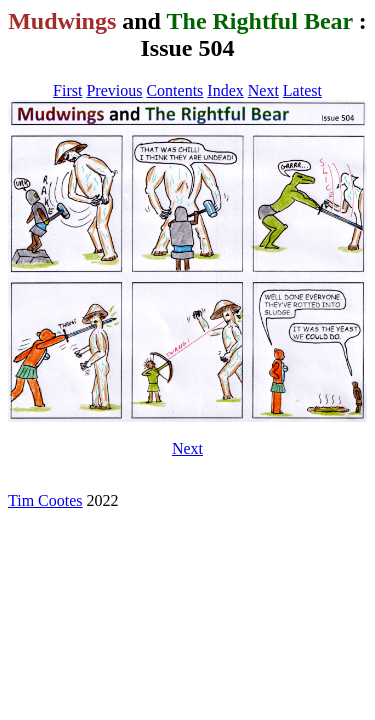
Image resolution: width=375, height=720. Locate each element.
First (67, 90)
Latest (302, 90)
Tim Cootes (45, 500)
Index (225, 90)
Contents (174, 90)
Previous (114, 90)
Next (263, 90)
